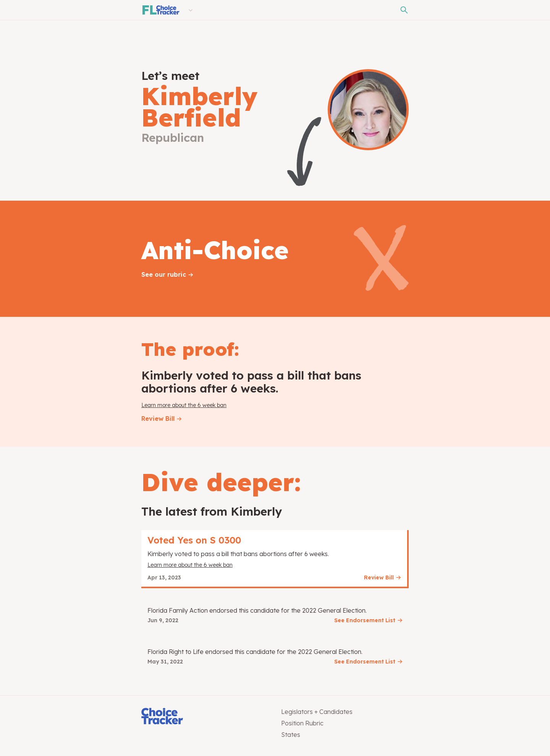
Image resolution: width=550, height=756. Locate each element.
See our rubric (164, 274)
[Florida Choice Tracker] (160, 10)
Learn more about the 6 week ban (184, 405)
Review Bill (158, 419)
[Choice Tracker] (205, 717)
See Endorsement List (365, 620)
